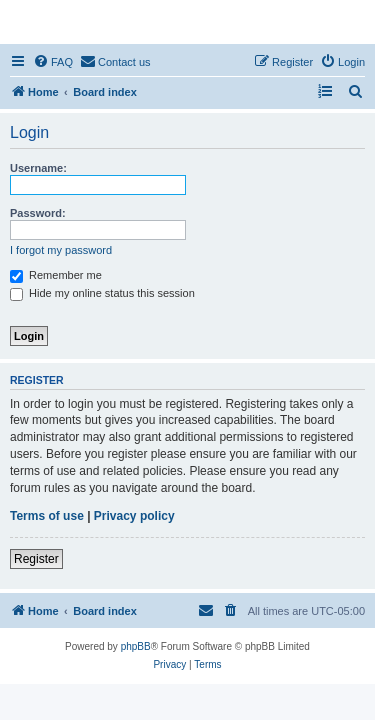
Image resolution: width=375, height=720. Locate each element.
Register (36, 559)
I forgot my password (61, 250)
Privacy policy (134, 516)
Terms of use (47, 516)
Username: (38, 168)
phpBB (136, 646)
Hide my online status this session (102, 293)
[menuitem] (53, 62)
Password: (38, 213)
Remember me (56, 275)
